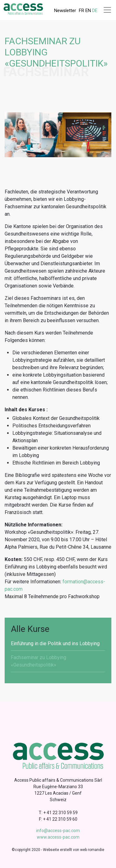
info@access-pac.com (58, 831)
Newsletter (65, 11)
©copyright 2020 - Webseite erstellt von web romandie (58, 850)
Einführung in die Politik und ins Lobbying (55, 643)
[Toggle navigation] (107, 10)
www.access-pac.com (58, 837)
